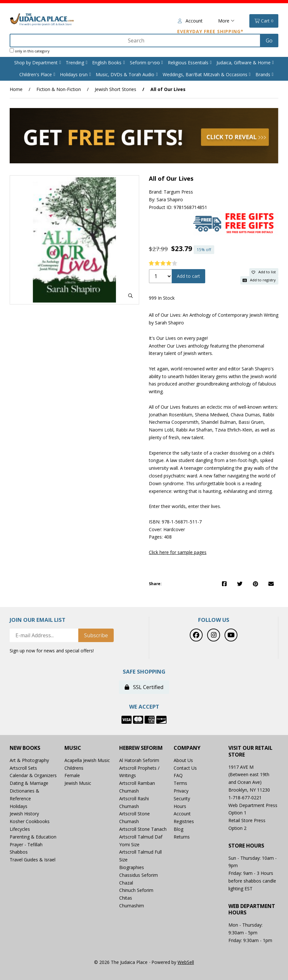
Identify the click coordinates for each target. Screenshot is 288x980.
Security (182, 799)
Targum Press (178, 192)
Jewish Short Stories (115, 89)
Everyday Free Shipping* (210, 31)
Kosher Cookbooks (30, 821)
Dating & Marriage (29, 783)
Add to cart (188, 276)
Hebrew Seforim (141, 748)
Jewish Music (78, 783)
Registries (184, 821)
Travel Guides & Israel (33, 860)
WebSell (186, 962)
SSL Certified (144, 687)
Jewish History (24, 814)
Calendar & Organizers (33, 775)
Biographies (132, 867)
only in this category (30, 51)
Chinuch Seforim (136, 890)
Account (190, 21)
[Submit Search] (269, 41)
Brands (263, 74)
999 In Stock (162, 298)
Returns (182, 837)
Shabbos (19, 852)
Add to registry (259, 280)
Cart (264, 21)
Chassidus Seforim (139, 875)
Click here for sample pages (178, 552)
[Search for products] (136, 41)
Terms (180, 783)
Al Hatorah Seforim (139, 760)
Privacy (181, 791)
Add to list (264, 272)
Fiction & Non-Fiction (59, 89)
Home (16, 89)
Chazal (126, 883)
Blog (178, 829)
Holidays (19, 806)
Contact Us (185, 768)
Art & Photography (29, 760)
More (226, 21)
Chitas (126, 898)
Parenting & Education (33, 837)
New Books (25, 748)
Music (73, 748)
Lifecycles (20, 829)
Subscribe (96, 635)
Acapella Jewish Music (87, 760)
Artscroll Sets (23, 768)
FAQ (178, 775)
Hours (180, 806)
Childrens (74, 768)
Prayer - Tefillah (26, 844)
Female (72, 775)
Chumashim (132, 906)
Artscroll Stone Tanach (143, 829)
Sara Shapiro (170, 200)
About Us (183, 760)
